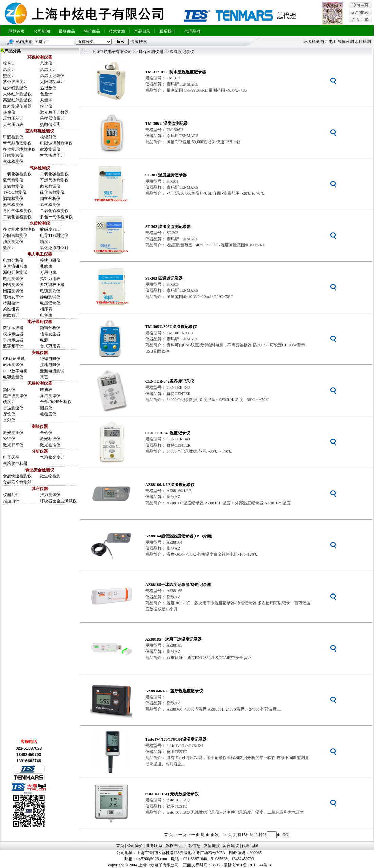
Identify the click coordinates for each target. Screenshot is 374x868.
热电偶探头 (50, 125)
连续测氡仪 (13, 155)
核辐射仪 (48, 137)
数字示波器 (13, 328)
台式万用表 (50, 346)
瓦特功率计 (13, 297)
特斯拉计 (11, 303)
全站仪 (46, 433)
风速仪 (46, 63)
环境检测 (312, 42)
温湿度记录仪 (52, 76)
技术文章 (117, 31)
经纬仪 (9, 439)
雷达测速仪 (13, 408)
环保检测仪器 (151, 52)
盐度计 (9, 248)
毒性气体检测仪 (17, 211)
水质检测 (363, 42)
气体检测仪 (13, 162)
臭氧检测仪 (13, 186)
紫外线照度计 (15, 82)
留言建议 (231, 846)
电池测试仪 (13, 279)
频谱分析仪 (50, 328)
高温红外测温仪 (17, 100)
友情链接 (212, 846)
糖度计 (46, 242)
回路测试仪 (13, 291)
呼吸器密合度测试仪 (58, 501)
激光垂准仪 (50, 445)
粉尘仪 (46, 106)
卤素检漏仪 (50, 186)
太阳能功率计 (52, 82)
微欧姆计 (11, 315)
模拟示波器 (13, 334)
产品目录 (142, 31)
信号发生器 (50, 334)
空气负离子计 (52, 155)
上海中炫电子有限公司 (112, 52)
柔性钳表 (11, 309)
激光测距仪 (13, 433)
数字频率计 (13, 346)
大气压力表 (13, 125)
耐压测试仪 (13, 365)
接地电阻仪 (50, 260)
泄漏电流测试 (52, 371)
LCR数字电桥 (15, 371)
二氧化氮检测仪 (17, 217)
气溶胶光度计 (52, 457)
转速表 (46, 390)
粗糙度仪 (48, 414)
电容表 (46, 315)
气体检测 (346, 42)
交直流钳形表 (15, 266)
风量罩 (46, 100)
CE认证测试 (14, 359)
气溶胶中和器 (15, 464)
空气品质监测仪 (17, 143)
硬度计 (9, 402)
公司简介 (135, 846)
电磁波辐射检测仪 (56, 143)
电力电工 (329, 42)
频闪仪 (9, 390)
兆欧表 (46, 266)
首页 (120, 846)
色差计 (46, 94)
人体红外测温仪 (17, 94)
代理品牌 (192, 31)
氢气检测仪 (50, 205)
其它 (44, 377)
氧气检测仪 (13, 180)
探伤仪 (9, 414)
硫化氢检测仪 (52, 192)
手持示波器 (13, 340)
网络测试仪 (13, 285)
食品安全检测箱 (17, 482)
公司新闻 (42, 31)
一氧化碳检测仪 (17, 174)
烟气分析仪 (50, 199)
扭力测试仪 (50, 495)
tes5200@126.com (152, 859)
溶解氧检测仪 (15, 235)
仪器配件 (11, 495)
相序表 (46, 309)
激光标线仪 (50, 439)
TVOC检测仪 (15, 192)
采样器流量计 (52, 118)
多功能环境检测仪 (19, 149)
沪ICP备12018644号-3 (252, 865)
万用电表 (48, 272)
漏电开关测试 (15, 272)
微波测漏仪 (50, 149)
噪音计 (9, 63)
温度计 (9, 70)
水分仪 (9, 420)
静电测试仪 (50, 297)
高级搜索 (139, 42)
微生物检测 (50, 476)
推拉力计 (11, 501)
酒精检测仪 (13, 199)
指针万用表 (50, 279)
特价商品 (92, 31)
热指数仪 (48, 88)
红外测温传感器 (17, 106)
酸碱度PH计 (51, 229)
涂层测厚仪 (50, 396)
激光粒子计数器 (54, 112)
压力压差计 (13, 118)
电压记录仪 (50, 303)
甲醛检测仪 (13, 137)
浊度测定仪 (13, 242)
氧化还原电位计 (54, 248)
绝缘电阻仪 (50, 359)
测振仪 (46, 408)
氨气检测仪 (13, 205)
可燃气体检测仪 (54, 180)
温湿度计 (48, 70)
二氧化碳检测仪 (54, 174)
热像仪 (9, 112)
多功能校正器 (52, 285)
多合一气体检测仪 (56, 217)
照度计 (9, 76)
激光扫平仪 (13, 445)
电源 (44, 340)
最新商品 (67, 31)
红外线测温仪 (15, 88)
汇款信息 (192, 846)
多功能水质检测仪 (19, 229)
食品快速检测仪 (17, 476)
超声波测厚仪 (15, 396)
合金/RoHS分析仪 (56, 402)
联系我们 (167, 31)
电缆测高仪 (50, 291)
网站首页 (17, 31)
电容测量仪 (13, 377)
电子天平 (11, 457)
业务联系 (154, 846)
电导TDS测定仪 (54, 235)
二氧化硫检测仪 (54, 211)
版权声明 (173, 846)
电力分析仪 (13, 260)
